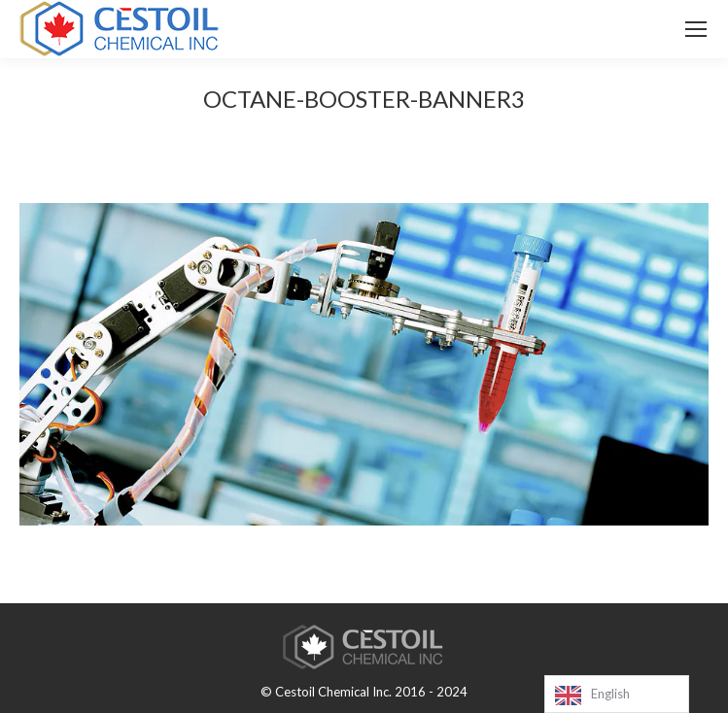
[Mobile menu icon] (696, 29)
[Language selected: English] (617, 694)
